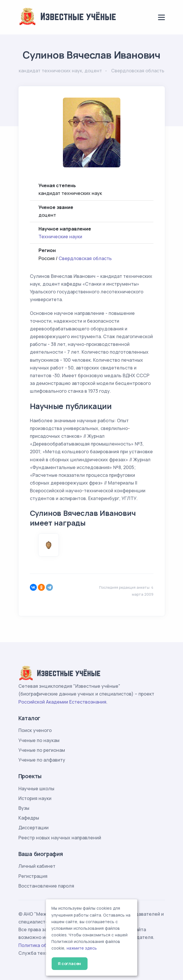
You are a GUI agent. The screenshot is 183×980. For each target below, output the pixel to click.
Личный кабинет (37, 866)
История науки (35, 798)
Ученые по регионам (42, 750)
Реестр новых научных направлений (60, 838)
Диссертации (33, 828)
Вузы (24, 808)
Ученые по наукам (39, 740)
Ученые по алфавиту (42, 760)
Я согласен (69, 963)
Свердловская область (85, 258)
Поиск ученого (35, 730)
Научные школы (36, 789)
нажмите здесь (82, 948)
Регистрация (33, 876)
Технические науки (60, 237)
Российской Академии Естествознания (62, 702)
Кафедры (29, 818)
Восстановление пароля (46, 886)
